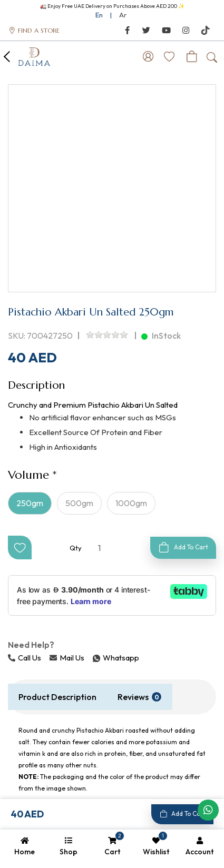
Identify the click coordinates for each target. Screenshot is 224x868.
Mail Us (67, 658)
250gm (30, 503)
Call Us (25, 658)
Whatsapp (94, 658)
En (99, 15)
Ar (123, 15)
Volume (28, 475)
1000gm (131, 503)
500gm (79, 503)
